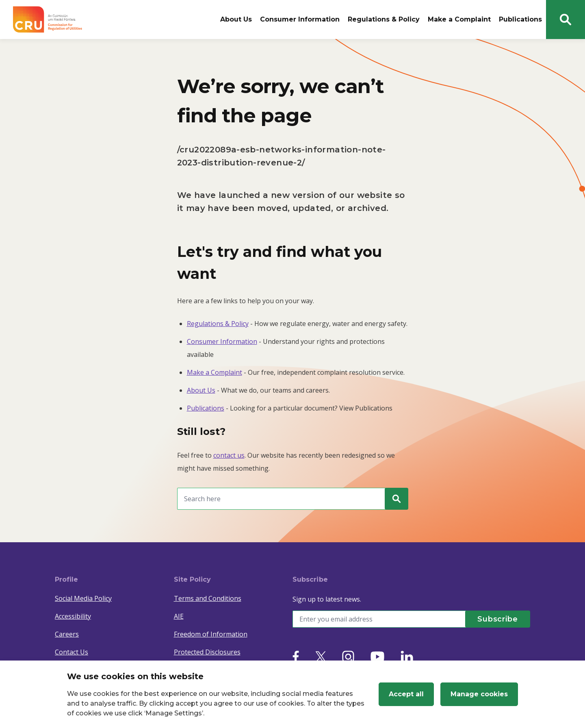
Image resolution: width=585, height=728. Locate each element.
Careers (67, 634)
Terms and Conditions (208, 598)
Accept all (406, 694)
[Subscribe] (498, 619)
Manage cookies (479, 694)
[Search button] (565, 20)
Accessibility (73, 616)
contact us (229, 455)
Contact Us (71, 652)
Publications (520, 19)
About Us (236, 19)
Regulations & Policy (384, 19)
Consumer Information (300, 19)
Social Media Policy (83, 598)
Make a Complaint (459, 19)
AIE (179, 616)
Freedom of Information (211, 634)
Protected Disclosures (207, 652)
